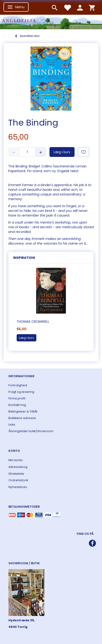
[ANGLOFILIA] (51, 21)
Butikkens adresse (22, 418)
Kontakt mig (17, 405)
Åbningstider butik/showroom (31, 431)
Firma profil (17, 398)
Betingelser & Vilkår (23, 411)
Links (12, 425)
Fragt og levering (21, 392)
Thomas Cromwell (33, 322)
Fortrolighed (18, 385)
